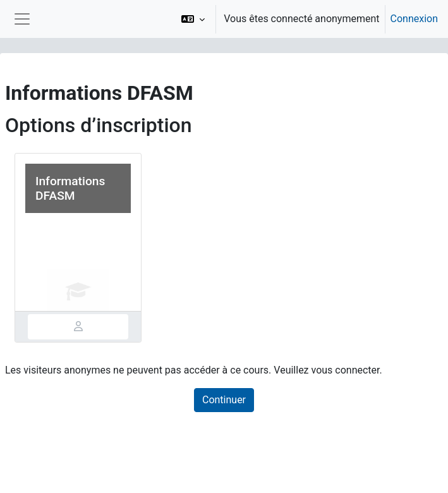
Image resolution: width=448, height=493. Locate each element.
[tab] (78, 327)
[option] (306, 19)
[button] (193, 19)
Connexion (414, 19)
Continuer (224, 400)
